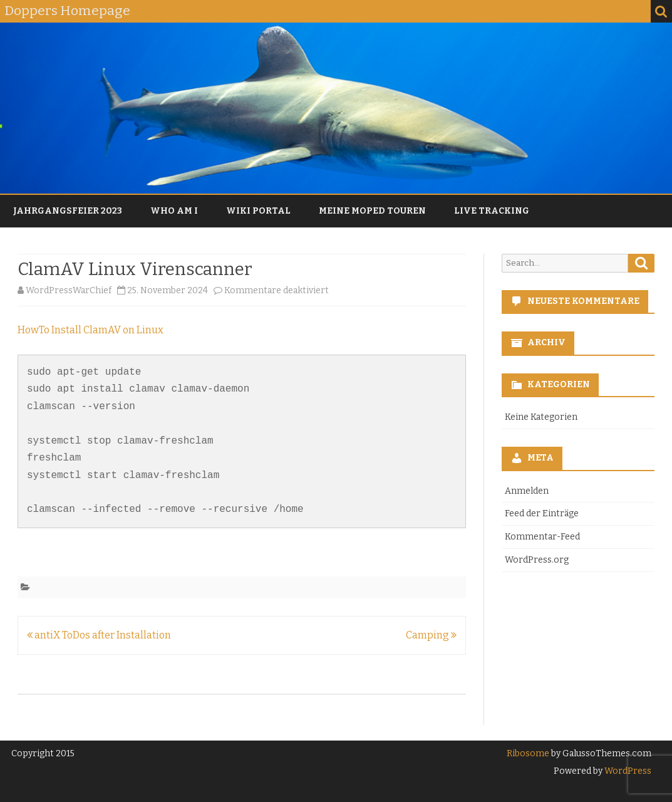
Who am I (174, 211)
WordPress (627, 771)
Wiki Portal (258, 211)
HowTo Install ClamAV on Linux (90, 330)
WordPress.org (537, 560)
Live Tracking (492, 211)
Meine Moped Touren (372, 211)
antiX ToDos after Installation (99, 635)
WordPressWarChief (69, 290)
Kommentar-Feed (542, 537)
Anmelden (527, 491)
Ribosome (528, 753)
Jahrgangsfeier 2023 (68, 211)
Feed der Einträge (542, 513)
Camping (431, 635)
